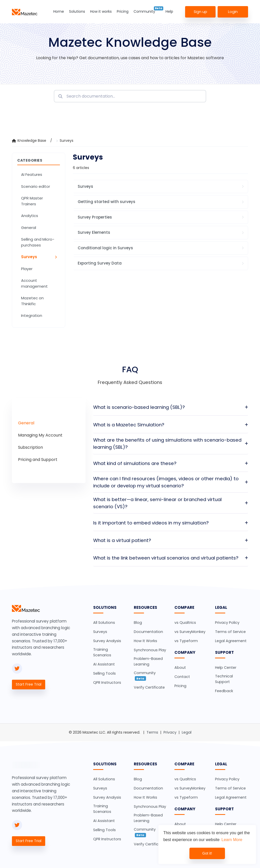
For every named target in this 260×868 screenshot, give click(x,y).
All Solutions (104, 623)
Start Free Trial (29, 684)
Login (233, 11)
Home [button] (59, 11)
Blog (138, 623)
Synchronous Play (150, 650)
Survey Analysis (107, 641)
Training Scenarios (102, 652)
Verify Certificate (149, 687)
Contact (182, 677)
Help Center (226, 668)
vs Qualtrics (185, 623)
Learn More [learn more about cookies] (232, 840)
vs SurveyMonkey (190, 632)
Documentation (148, 632)
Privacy (170, 732)
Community (144, 11)
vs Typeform (186, 641)
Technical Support (224, 679)
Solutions (77, 11)
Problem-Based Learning (148, 661)
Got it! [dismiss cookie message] (207, 853)
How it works (101, 11)
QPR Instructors (107, 683)
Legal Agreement (231, 641)
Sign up (200, 11)
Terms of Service (230, 632)
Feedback (224, 691)
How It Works (145, 641)
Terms (152, 732)
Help (169, 11)
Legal (187, 732)
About (180, 668)
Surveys (67, 141)
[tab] (26, 423)
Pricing (123, 11)
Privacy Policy (227, 623)
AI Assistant (104, 664)
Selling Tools (104, 673)
